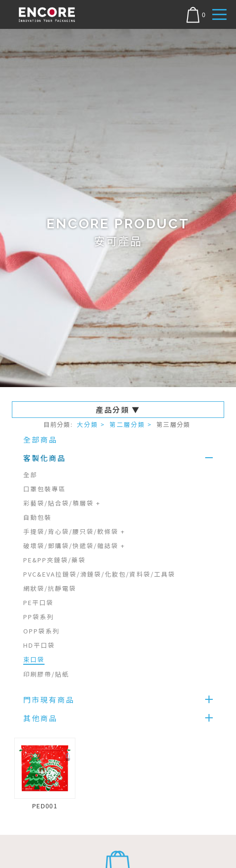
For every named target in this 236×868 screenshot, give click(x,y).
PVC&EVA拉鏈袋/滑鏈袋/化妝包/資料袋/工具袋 (99, 574)
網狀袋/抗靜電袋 (50, 588)
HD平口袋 (39, 645)
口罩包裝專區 (45, 489)
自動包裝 (37, 517)
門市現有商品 (49, 699)
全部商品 (40, 439)
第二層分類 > (131, 424)
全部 (30, 475)
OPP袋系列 (41, 631)
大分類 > (91, 424)
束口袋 (34, 659)
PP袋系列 (39, 617)
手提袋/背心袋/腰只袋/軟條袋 (74, 531)
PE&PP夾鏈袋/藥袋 (54, 560)
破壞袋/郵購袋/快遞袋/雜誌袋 (74, 546)
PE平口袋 (38, 602)
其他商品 (40, 718)
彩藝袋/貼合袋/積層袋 (62, 503)
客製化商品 (45, 458)
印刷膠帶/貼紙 (46, 674)
